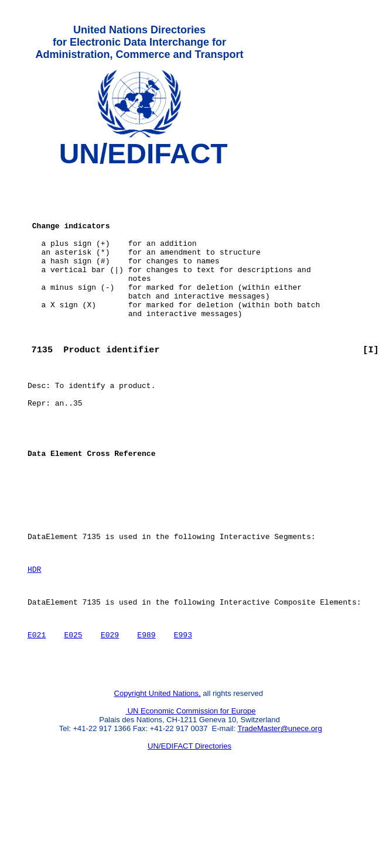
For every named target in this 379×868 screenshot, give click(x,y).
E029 (110, 708)
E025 (73, 708)
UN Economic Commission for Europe (191, 789)
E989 (146, 708)
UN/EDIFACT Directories (189, 824)
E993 (183, 708)
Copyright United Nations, (158, 772)
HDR (34, 635)
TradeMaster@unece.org (279, 807)
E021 (37, 708)
